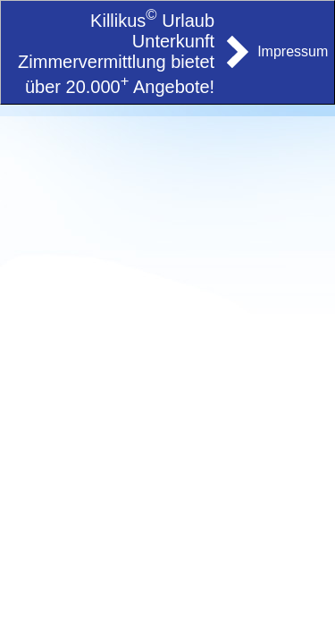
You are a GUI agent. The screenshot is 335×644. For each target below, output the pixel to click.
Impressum (293, 51)
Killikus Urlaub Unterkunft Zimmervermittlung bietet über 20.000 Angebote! (116, 54)
